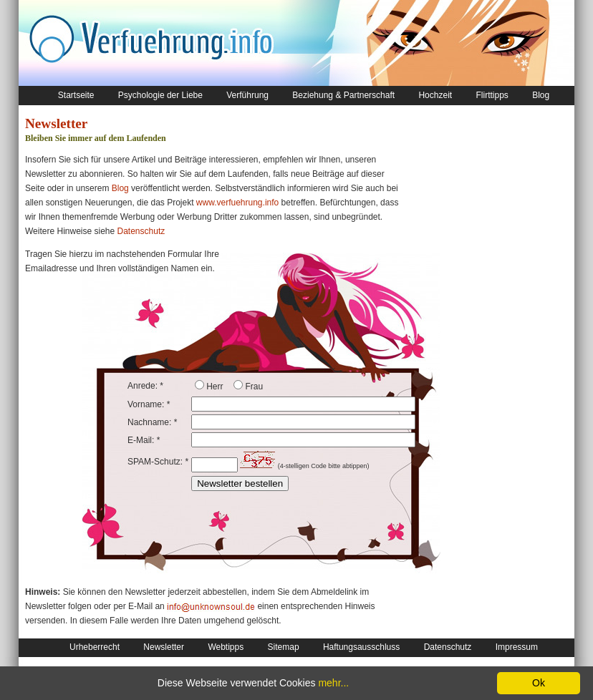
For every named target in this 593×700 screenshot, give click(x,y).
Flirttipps (492, 95)
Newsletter (164, 647)
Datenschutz (141, 231)
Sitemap (284, 647)
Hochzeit (435, 95)
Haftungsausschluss (361, 647)
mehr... (333, 683)
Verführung (247, 95)
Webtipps (226, 647)
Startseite (76, 95)
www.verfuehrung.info (237, 203)
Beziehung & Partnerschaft (343, 95)
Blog (541, 95)
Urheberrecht (95, 647)
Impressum (517, 647)
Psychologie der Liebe (160, 95)
